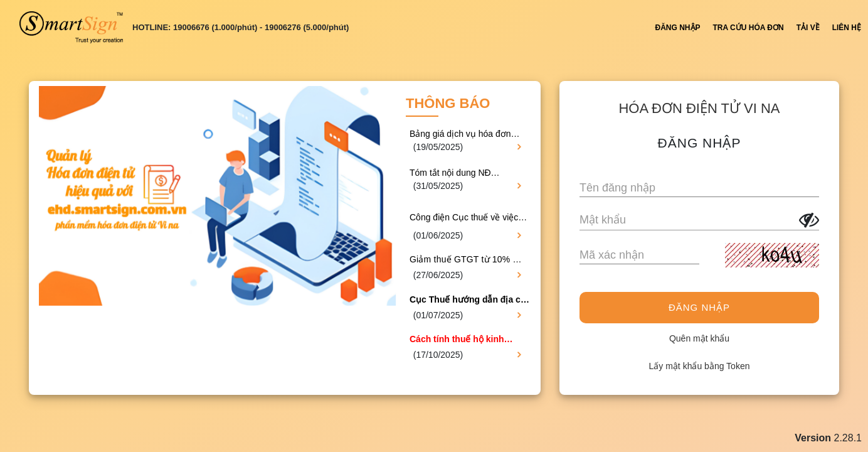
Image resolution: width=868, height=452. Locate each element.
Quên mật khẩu (699, 338)
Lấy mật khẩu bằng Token (700, 366)
